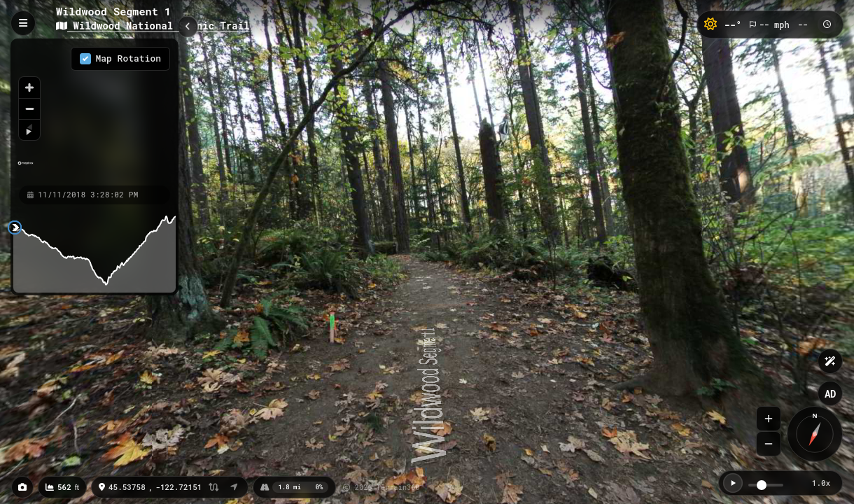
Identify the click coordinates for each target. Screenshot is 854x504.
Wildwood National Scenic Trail (153, 26)
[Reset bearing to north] (29, 129)
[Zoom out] (29, 108)
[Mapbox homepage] (26, 169)
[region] (94, 111)
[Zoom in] (29, 87)
